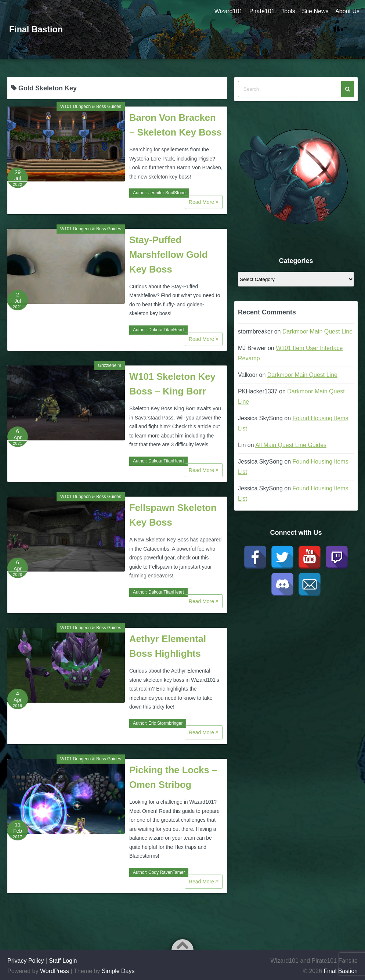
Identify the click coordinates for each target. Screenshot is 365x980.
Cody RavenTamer (167, 872)
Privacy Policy (26, 961)
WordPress (55, 971)
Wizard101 (227, 11)
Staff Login (63, 961)
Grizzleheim (110, 365)
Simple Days (118, 971)
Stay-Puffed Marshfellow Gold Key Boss (168, 255)
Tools (287, 11)
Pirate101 (261, 11)
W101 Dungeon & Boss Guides (91, 107)
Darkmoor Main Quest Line (317, 332)
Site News (315, 11)
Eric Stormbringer (165, 723)
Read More (204, 202)
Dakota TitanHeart (166, 330)
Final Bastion (37, 29)
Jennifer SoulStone (167, 193)
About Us (347, 11)
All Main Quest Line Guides (291, 445)
